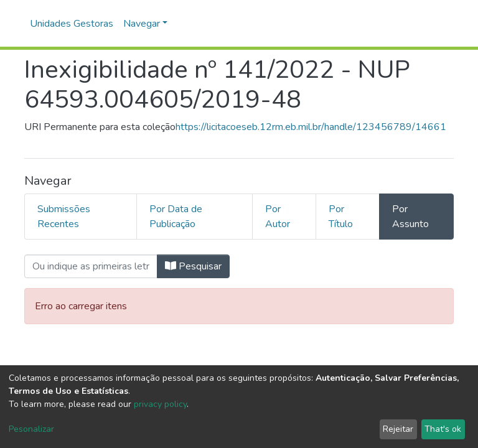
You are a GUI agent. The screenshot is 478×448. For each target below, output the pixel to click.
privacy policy (160, 404)
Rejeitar (398, 429)
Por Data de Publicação (176, 217)
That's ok (443, 429)
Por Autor (278, 217)
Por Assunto (410, 217)
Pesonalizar (31, 429)
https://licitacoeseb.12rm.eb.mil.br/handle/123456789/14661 (311, 127)
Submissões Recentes (64, 217)
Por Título (341, 217)
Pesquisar (193, 266)
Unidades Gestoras (72, 24)
